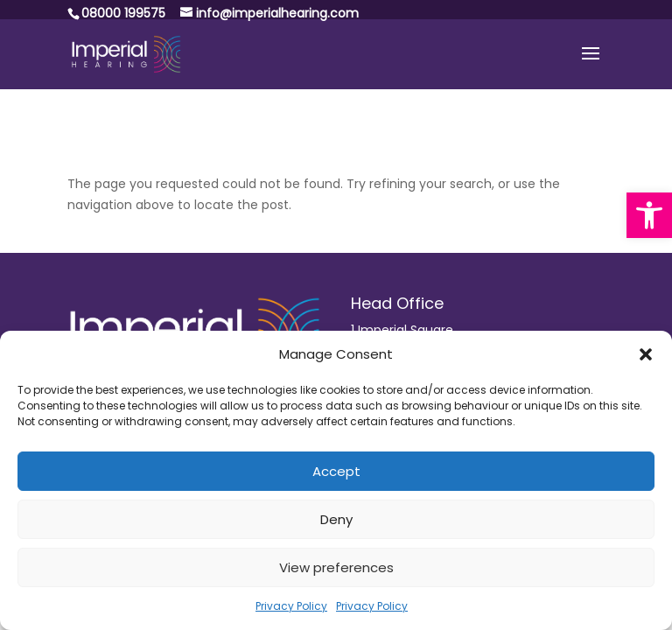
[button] (649, 215)
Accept (336, 471)
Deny (336, 519)
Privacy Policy (291, 606)
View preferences (336, 567)
